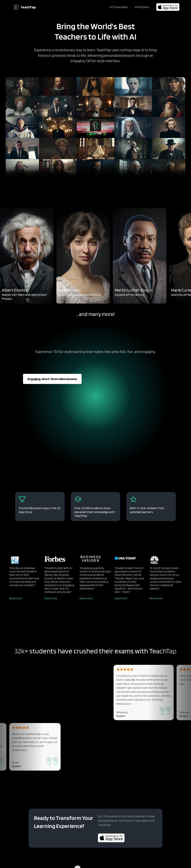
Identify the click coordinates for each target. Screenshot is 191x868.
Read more (16, 598)
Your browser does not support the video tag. (95, 128)
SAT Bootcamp (119, 7)
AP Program (142, 7)
